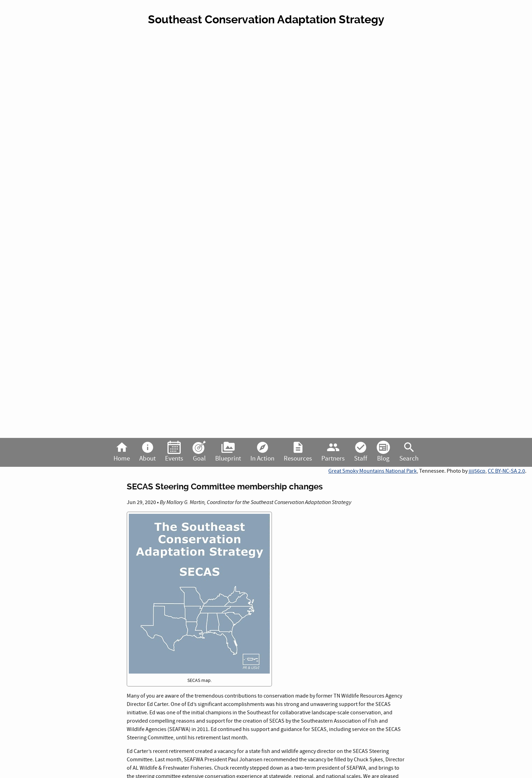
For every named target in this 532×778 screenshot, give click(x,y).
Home (122, 452)
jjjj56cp (477, 471)
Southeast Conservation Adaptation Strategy (266, 19)
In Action (262, 452)
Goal (199, 452)
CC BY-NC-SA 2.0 (506, 471)
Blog (383, 452)
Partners (333, 452)
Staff (361, 452)
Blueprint (228, 452)
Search (409, 452)
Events (174, 452)
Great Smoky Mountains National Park (373, 471)
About (147, 452)
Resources (298, 452)
